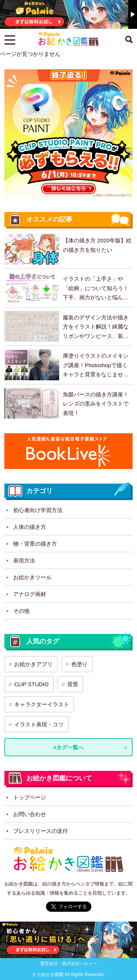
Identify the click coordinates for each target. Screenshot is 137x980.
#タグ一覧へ (68, 747)
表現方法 (24, 560)
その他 (21, 611)
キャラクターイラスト (42, 704)
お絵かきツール (32, 577)
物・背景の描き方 (35, 544)
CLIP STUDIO (31, 684)
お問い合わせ (30, 814)
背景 (73, 684)
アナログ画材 (30, 594)
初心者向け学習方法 (38, 510)
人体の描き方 (30, 527)
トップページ (30, 797)
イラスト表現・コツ (39, 724)
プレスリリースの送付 (41, 831)
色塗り (79, 664)
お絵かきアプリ (33, 664)
